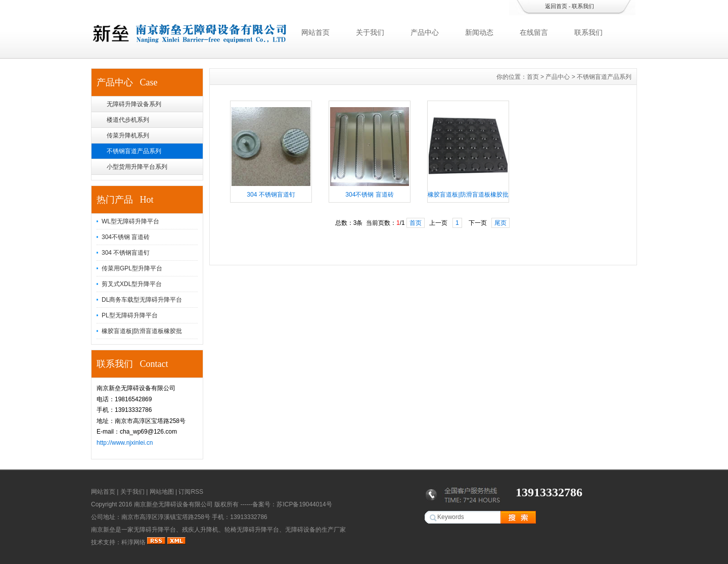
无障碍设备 (300, 530)
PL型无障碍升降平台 (130, 315)
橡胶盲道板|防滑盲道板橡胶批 (142, 331)
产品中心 (425, 32)
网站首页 (315, 32)
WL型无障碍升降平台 (130, 221)
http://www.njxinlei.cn (125, 443)
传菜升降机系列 (128, 135)
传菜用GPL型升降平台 (132, 268)
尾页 (500, 223)
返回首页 (556, 6)
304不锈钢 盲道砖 (126, 237)
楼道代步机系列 (128, 120)
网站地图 (162, 492)
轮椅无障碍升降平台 (252, 530)
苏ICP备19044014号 (304, 504)
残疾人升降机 (200, 530)
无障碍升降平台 (155, 530)
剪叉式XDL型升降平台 (132, 284)
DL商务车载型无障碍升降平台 (142, 300)
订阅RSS (191, 492)
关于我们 (370, 32)
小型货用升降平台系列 (137, 167)
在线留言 (534, 32)
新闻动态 (479, 32)
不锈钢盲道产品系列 (134, 151)
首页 (533, 77)
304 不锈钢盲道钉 (126, 253)
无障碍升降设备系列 (134, 104)
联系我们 (583, 6)
